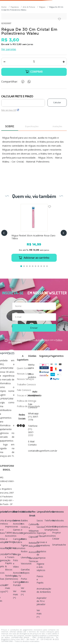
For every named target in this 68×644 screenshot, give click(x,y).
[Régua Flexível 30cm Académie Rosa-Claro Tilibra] (34, 233)
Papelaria (15, 7)
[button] (4, 233)
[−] (4, 62)
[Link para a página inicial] (4, 7)
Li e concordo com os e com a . (35, 341)
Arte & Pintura (29, 7)
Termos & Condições (38, 340)
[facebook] (22, 82)
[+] (64, 62)
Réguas (42, 7)
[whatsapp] (29, 82)
